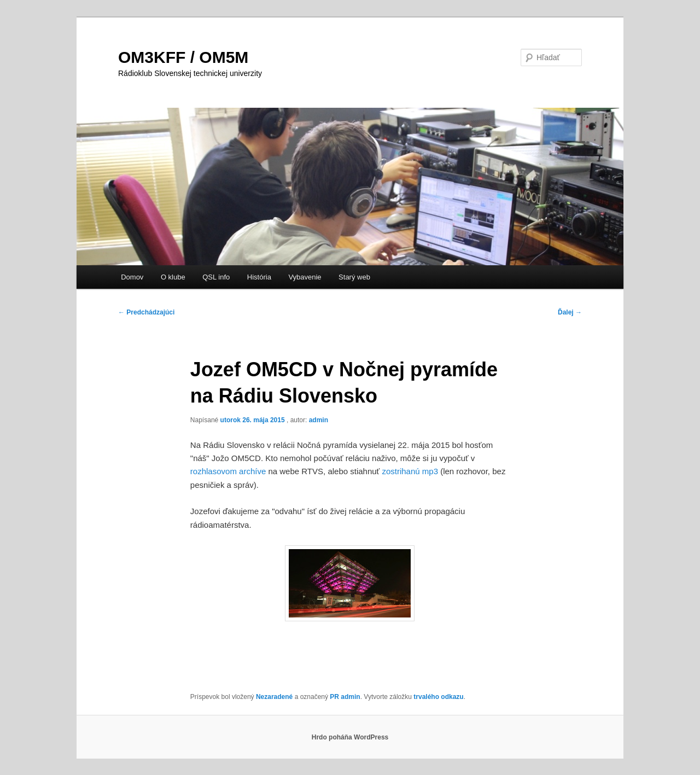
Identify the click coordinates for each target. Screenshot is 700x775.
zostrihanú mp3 (410, 471)
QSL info (216, 277)
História (259, 277)
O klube (173, 277)
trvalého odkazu (438, 697)
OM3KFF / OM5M (183, 57)
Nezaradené (274, 697)
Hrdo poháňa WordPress (350, 737)
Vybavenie (305, 277)
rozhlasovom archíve (228, 471)
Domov (132, 277)
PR (334, 697)
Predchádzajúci (146, 312)
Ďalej (570, 312)
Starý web (354, 277)
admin (319, 420)
